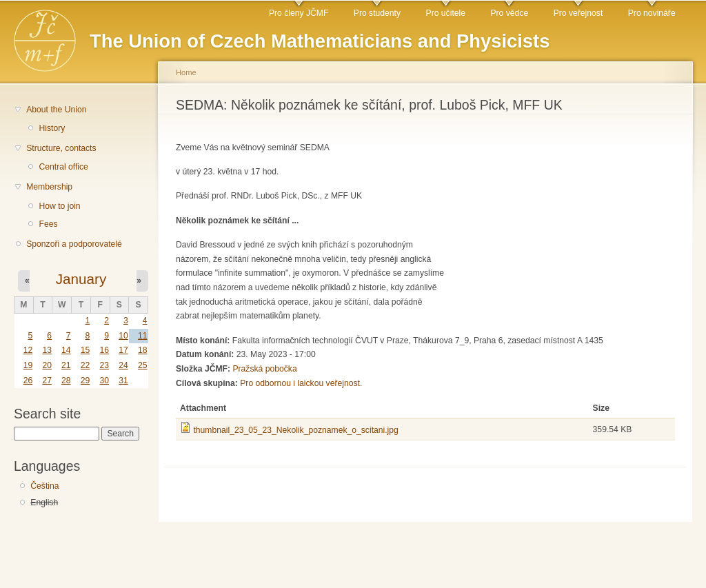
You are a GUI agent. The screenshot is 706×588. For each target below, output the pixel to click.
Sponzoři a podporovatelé (74, 244)
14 (66, 350)
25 (143, 365)
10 (123, 336)
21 (66, 365)
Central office (63, 167)
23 (104, 365)
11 (143, 336)
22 (85, 365)
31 (123, 381)
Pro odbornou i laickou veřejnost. (301, 383)
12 (28, 350)
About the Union (56, 110)
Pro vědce (509, 13)
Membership (49, 187)
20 (47, 365)
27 (47, 381)
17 (123, 350)
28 (66, 381)
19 (28, 365)
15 (85, 350)
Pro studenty (377, 13)
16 (104, 350)
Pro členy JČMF (299, 13)
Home (186, 72)
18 (143, 350)
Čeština (44, 486)
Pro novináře (652, 13)
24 (123, 365)
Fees (48, 224)
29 (85, 381)
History (52, 128)
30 (104, 381)
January (81, 279)
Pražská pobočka (264, 369)
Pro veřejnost (578, 13)
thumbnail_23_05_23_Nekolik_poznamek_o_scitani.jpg (295, 430)
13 (47, 350)
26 (28, 381)
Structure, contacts (61, 148)
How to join (59, 206)
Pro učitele (446, 13)
